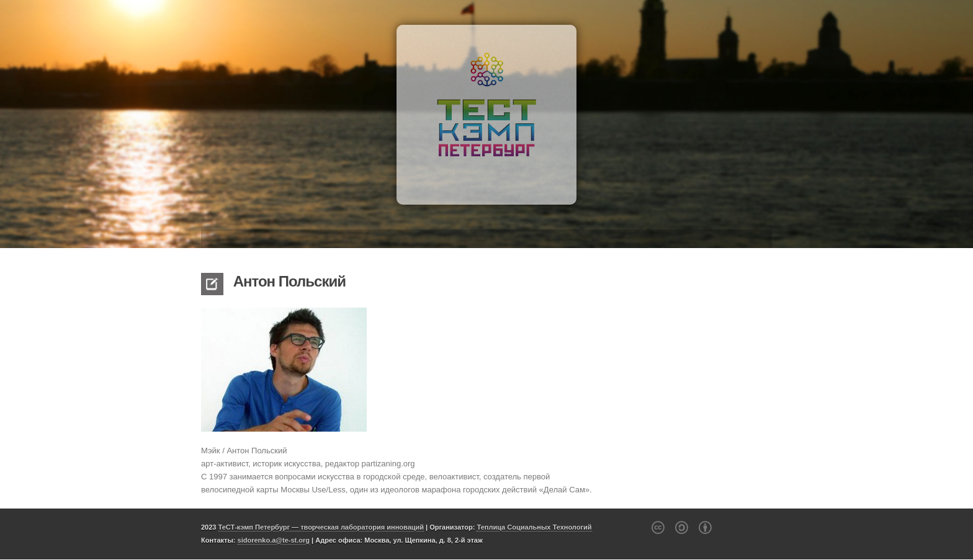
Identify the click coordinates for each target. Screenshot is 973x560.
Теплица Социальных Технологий (534, 527)
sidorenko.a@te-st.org (274, 540)
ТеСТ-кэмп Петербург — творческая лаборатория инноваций (321, 527)
